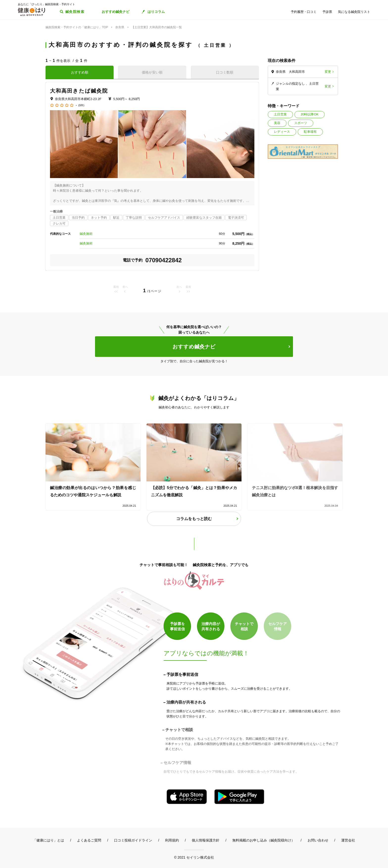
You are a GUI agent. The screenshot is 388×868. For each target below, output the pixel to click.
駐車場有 (310, 132)
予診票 (327, 12)
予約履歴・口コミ (304, 12)
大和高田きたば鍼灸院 (79, 91)
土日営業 (280, 114)
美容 (277, 123)
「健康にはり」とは (48, 840)
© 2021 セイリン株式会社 (194, 857)
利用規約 (172, 840)
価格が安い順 (152, 72)
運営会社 (348, 840)
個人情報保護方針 (206, 840)
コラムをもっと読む (194, 519)
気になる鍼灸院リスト (354, 12)
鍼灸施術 (86, 234)
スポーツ (301, 123)
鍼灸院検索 (75, 12)
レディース (282, 132)
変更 (328, 72)
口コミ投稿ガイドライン (133, 840)
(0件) (81, 105)
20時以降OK (310, 114)
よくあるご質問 (89, 840)
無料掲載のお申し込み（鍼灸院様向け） (264, 840)
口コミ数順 (225, 72)
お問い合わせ (318, 840)
